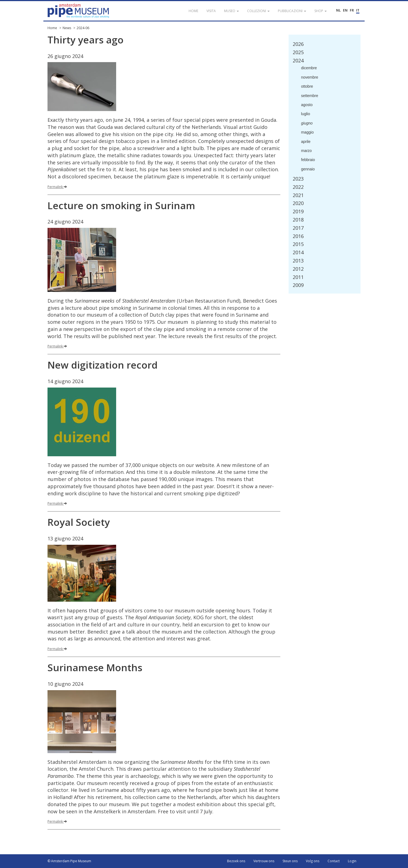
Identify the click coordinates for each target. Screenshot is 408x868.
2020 (298, 203)
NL (338, 10)
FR (352, 10)
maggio (308, 132)
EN (345, 10)
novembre (310, 77)
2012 (298, 269)
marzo (307, 151)
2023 (298, 179)
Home (52, 28)
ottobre (307, 86)
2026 (298, 44)
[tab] (325, 44)
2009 (298, 285)
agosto (307, 105)
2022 (298, 187)
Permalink (57, 187)
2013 (298, 261)
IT (358, 10)
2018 (298, 220)
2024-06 (83, 28)
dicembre (309, 68)
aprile (306, 142)
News (67, 28)
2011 (298, 277)
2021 (298, 195)
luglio (306, 114)
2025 (298, 52)
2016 (298, 236)
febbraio (308, 160)
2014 (298, 252)
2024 (298, 60)
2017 (298, 228)
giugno (307, 123)
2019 (298, 211)
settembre (310, 96)
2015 (298, 244)
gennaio (308, 169)
